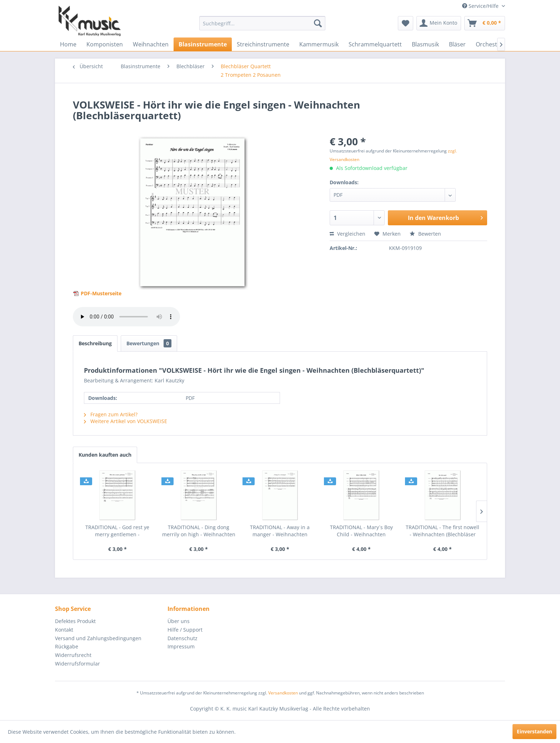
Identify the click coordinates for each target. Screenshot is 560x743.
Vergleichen (347, 234)
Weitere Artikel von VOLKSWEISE (126, 421)
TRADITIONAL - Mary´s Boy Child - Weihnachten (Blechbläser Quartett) (361, 531)
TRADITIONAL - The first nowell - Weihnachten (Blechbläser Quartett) (442, 531)
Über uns (179, 621)
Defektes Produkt (75, 621)
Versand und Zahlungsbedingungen (98, 638)
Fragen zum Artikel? (111, 414)
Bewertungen (149, 343)
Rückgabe (67, 646)
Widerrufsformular (77, 664)
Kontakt (64, 630)
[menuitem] (262, 23)
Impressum (181, 646)
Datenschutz (182, 638)
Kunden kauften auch (105, 455)
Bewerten (425, 234)
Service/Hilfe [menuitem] (481, 6)
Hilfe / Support (185, 630)
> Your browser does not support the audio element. (126, 317)
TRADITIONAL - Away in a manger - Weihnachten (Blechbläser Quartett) (280, 531)
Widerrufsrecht (73, 655)
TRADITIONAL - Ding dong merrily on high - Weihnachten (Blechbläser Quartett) (199, 531)
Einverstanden (534, 731)
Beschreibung (95, 343)
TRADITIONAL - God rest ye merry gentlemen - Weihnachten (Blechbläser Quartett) (117, 531)
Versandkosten (283, 693)
